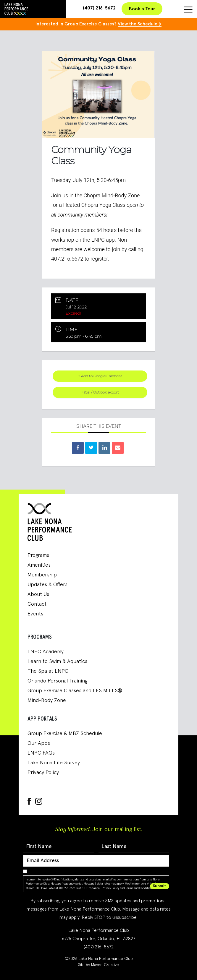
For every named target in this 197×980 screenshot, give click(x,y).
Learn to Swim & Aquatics (57, 662)
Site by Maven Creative (98, 965)
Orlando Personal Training (57, 681)
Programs (38, 555)
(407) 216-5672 (99, 8)
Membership (42, 575)
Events (35, 614)
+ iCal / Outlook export (100, 392)
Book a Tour (142, 9)
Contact (37, 604)
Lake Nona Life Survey (54, 763)
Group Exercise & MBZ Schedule (65, 734)
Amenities (39, 565)
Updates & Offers (47, 585)
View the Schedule (138, 24)
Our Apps (39, 743)
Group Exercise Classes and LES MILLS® (75, 691)
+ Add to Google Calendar (100, 376)
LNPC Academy (46, 652)
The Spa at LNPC (48, 671)
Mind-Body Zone (47, 701)
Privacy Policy (43, 773)
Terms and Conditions (139, 888)
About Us (38, 594)
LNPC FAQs (41, 753)
